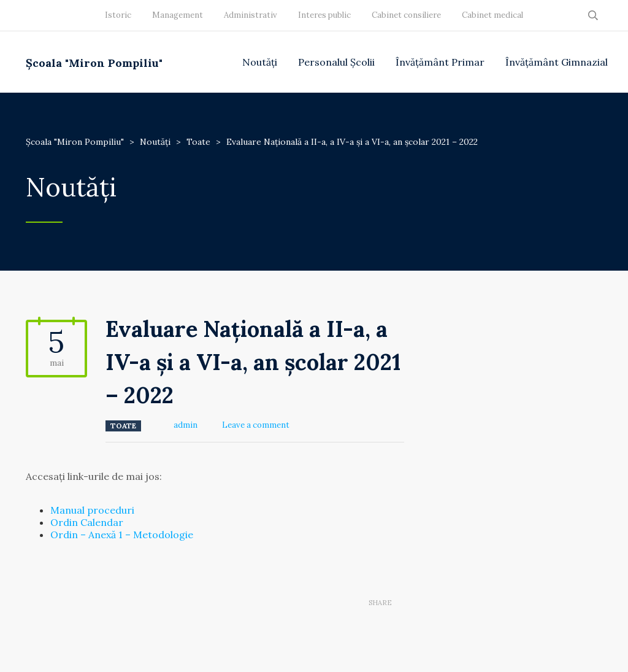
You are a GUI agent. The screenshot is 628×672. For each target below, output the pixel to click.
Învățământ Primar (440, 62)
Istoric (118, 15)
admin (186, 425)
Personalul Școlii (336, 62)
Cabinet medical (492, 15)
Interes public (324, 15)
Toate (123, 426)
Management (178, 15)
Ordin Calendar (87, 522)
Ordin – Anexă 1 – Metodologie (122, 535)
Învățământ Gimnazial (557, 62)
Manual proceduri (92, 510)
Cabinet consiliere (406, 15)
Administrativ (251, 15)
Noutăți (260, 62)
